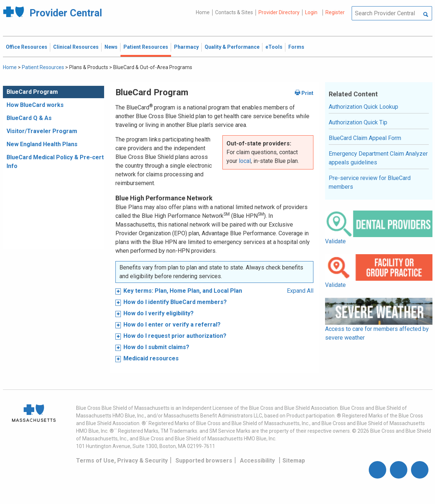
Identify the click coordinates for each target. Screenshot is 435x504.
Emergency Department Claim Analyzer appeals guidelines (378, 158)
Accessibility (257, 461)
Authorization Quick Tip (358, 122)
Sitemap (294, 461)
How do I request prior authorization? (175, 336)
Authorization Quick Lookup (363, 107)
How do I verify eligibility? (159, 313)
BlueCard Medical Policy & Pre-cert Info (55, 162)
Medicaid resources (151, 358)
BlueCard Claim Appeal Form (365, 138)
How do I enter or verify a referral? (172, 325)
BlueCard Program (32, 92)
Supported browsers (204, 461)
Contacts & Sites (234, 12)
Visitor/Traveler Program (42, 131)
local (245, 161)
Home (203, 12)
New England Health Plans (42, 144)
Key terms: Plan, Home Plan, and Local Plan (183, 291)
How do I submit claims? (156, 347)
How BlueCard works (35, 105)
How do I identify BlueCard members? (175, 302)
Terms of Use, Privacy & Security (122, 461)
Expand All (300, 291)
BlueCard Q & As (29, 118)
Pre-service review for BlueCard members (370, 182)
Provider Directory (279, 12)
